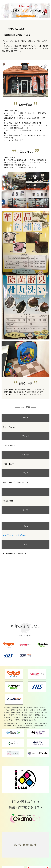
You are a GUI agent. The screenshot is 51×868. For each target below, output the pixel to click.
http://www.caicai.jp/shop (14, 535)
